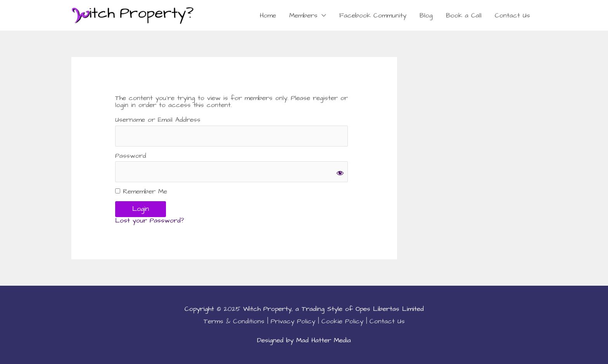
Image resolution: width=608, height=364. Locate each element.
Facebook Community (373, 16)
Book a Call (464, 16)
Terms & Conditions (234, 321)
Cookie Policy (342, 321)
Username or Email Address (158, 120)
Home (268, 16)
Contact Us (512, 16)
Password (131, 156)
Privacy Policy (293, 321)
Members (303, 16)
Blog (426, 16)
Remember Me (141, 192)
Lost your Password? (150, 221)
